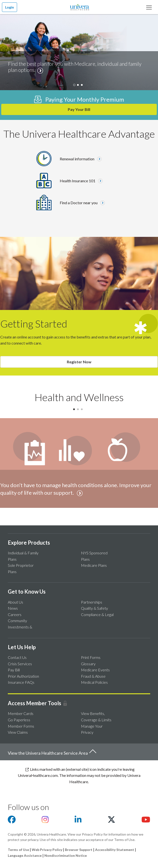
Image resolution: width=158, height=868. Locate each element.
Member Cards (21, 713)
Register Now (79, 362)
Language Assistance (25, 855)
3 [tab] (83, 411)
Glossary (88, 664)
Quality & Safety (94, 608)
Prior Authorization (23, 676)
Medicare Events (95, 670)
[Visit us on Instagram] (45, 821)
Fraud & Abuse (93, 676)
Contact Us (17, 657)
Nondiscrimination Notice (66, 855)
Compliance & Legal (97, 614)
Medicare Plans (94, 565)
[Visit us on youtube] (146, 821)
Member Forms (21, 726)
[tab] (75, 87)
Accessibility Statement (115, 850)
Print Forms (91, 657)
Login (10, 7)
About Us (15, 602)
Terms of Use (18, 850)
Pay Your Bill (79, 109)
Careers (15, 614)
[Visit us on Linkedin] (78, 821)
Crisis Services (20, 664)
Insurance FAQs (21, 682)
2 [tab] (79, 411)
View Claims (18, 732)
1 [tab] (75, 411)
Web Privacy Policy (47, 850)
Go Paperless (19, 720)
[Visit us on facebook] (12, 821)
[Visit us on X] (111, 821)
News (13, 608)
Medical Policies (94, 682)
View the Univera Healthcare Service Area (52, 752)
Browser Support (79, 850)
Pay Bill (14, 670)
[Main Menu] (149, 7)
